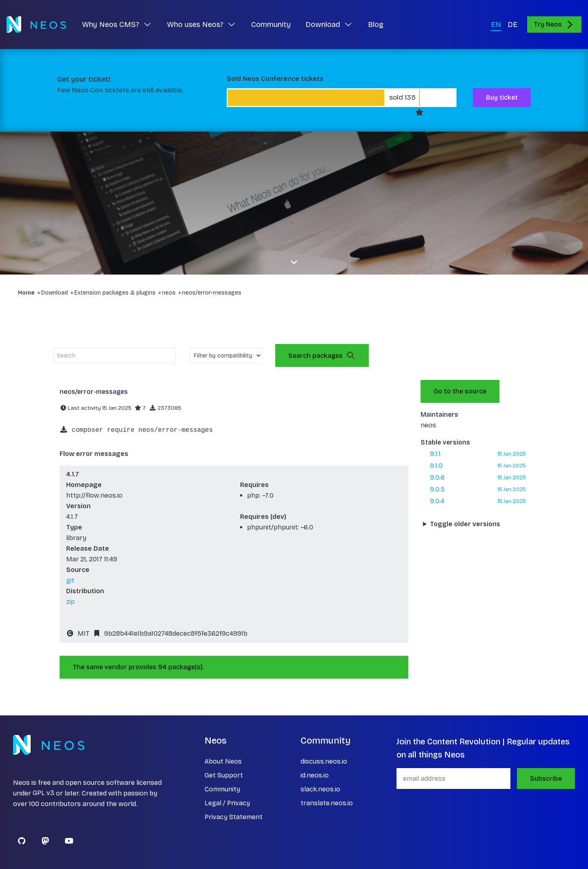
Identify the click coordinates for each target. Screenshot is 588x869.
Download (55, 293)
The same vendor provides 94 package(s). (138, 667)
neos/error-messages (212, 293)
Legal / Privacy (227, 803)
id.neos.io (315, 775)
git (70, 580)
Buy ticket (502, 97)
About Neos (223, 761)
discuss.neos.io (324, 761)
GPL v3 (43, 793)
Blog (376, 25)
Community (271, 25)
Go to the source (460, 391)
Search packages (322, 355)
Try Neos (554, 25)
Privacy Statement (234, 817)
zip (70, 602)
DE (512, 25)
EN (496, 25)
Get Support (224, 775)
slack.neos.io (320, 789)
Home (26, 293)
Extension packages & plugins (115, 293)
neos (169, 293)
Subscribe (546, 779)
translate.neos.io (327, 803)
